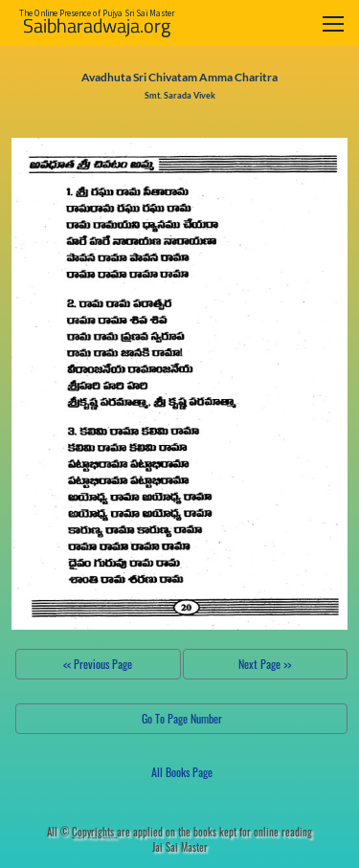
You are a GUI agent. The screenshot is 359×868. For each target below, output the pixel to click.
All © (82, 832)
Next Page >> (265, 664)
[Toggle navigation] (333, 23)
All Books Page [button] (182, 772)
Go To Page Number (182, 718)
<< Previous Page (98, 664)
